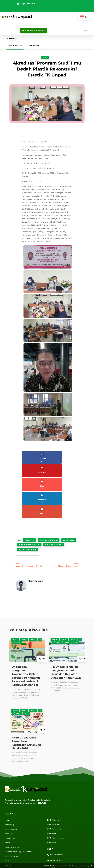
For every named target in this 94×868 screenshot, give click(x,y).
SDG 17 (33, 653)
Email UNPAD (11, 821)
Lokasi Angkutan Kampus (17, 835)
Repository (10, 767)
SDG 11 (24, 582)
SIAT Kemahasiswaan (57, 771)
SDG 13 (73, 582)
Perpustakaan (11, 772)
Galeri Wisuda (11, 799)
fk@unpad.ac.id (28, 4)
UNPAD (8, 803)
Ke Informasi (13, 39)
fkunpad (29, 487)
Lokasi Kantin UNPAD (15, 844)
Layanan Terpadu (13, 790)
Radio (7, 785)
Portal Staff (10, 812)
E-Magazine (10, 781)
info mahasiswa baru (30, 30)
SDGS (18, 585)
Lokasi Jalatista (12, 839)
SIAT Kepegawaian (56, 780)
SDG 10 (24, 653)
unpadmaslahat (54, 490)
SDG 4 (18, 656)
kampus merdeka (49, 487)
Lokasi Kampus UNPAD (15, 830)
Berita (45, 58)
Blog (7, 763)
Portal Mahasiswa (13, 817)
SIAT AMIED (53, 785)
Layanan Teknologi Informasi (18, 794)
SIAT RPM (51, 776)
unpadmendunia (27, 493)
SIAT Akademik (54, 763)
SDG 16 (33, 582)
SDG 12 (64, 582)
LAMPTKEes (69, 487)
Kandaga (9, 776)
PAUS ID (8, 808)
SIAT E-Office (53, 767)
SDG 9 (67, 585)
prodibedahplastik (29, 490)
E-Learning (10, 826)
